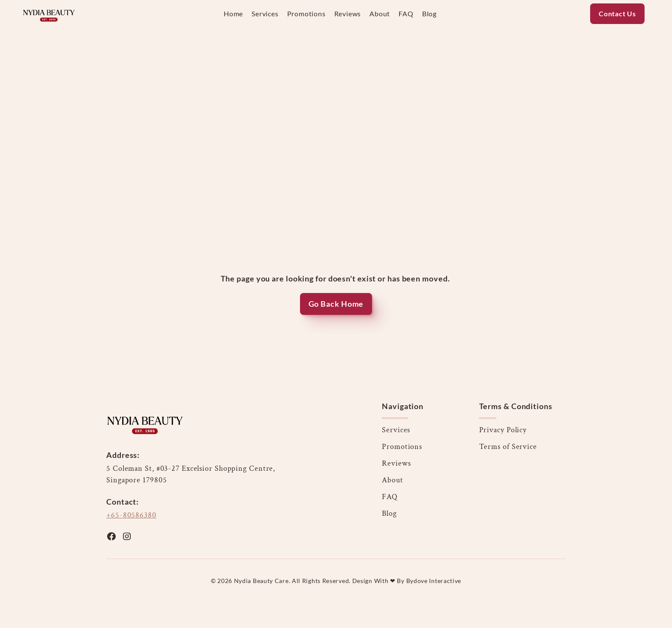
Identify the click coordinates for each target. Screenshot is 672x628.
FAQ (390, 497)
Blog (389, 513)
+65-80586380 (131, 515)
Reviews (396, 463)
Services (396, 430)
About (393, 480)
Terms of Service (508, 447)
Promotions (402, 447)
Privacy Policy (503, 430)
